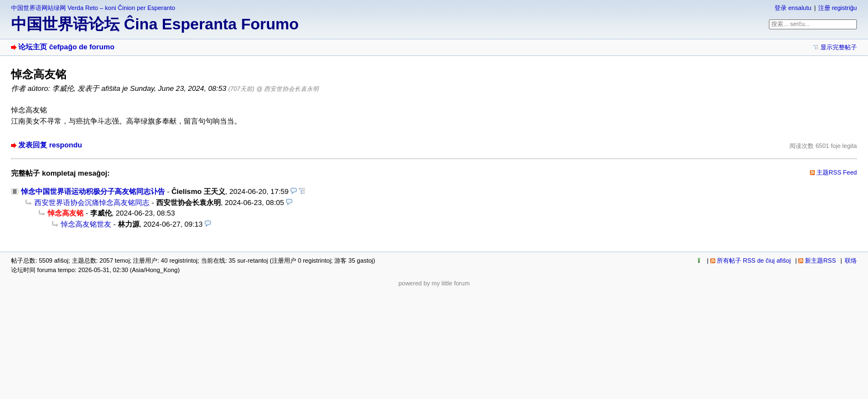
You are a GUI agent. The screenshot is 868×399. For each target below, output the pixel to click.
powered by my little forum (434, 283)
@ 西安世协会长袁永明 (288, 89)
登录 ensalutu (793, 8)
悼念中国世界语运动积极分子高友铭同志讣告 (93, 191)
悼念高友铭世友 (86, 224)
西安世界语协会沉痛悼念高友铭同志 (92, 203)
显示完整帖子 (839, 47)
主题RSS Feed (837, 172)
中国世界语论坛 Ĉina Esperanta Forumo (155, 24)
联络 (851, 260)
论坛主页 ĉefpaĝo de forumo (66, 47)
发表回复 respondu (50, 145)
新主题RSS (820, 260)
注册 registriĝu (838, 8)
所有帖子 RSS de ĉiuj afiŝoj (754, 260)
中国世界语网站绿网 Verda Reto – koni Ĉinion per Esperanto (93, 8)
